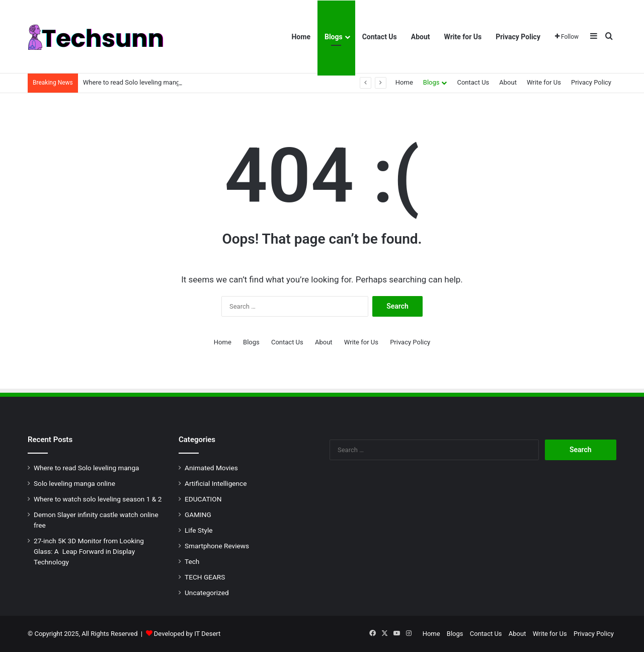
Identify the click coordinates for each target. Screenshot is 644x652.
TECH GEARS (205, 577)
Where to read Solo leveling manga (133, 82)
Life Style (198, 530)
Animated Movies (211, 468)
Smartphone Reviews (217, 546)
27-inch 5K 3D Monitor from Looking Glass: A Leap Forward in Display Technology (89, 551)
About (421, 37)
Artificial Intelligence (216, 483)
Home (301, 37)
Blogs (334, 37)
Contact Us (380, 37)
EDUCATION (203, 499)
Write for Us (463, 37)
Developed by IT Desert (187, 634)
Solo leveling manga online (74, 483)
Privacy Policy (518, 37)
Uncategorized (207, 593)
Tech (192, 561)
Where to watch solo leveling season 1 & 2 (98, 499)
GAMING (198, 515)
